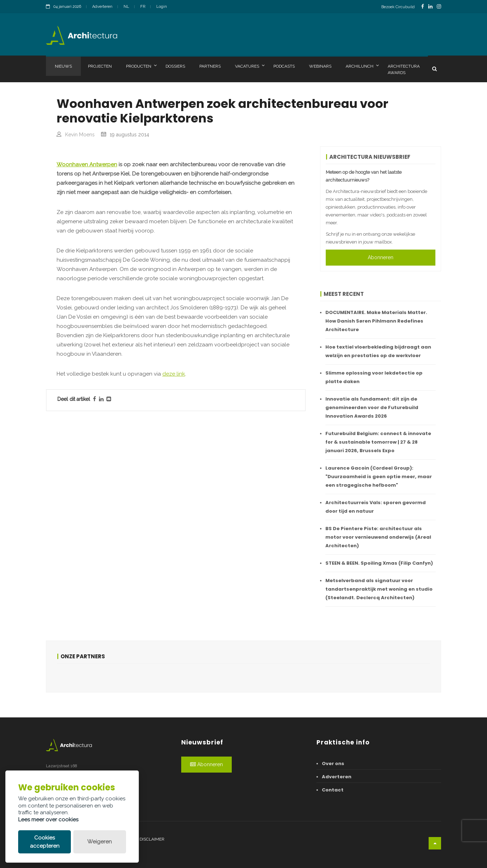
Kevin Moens (80, 135)
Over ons (333, 764)
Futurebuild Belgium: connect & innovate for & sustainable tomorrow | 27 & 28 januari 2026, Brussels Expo (378, 442)
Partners (210, 66)
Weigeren (100, 842)
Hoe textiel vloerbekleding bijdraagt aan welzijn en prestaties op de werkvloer (378, 351)
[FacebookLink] (423, 7)
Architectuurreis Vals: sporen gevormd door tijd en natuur (376, 507)
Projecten (100, 66)
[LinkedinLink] (430, 7)
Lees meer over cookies (48, 820)
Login (162, 7)
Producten (141, 66)
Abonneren (381, 257)
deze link (174, 520)
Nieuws (63, 66)
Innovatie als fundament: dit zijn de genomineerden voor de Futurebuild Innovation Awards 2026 (372, 407)
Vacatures (250, 66)
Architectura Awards (404, 69)
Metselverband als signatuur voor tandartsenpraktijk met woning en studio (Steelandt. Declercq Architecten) (379, 589)
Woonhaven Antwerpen (87, 311)
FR (143, 7)
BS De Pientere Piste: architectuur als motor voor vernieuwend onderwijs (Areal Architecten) (378, 537)
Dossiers (175, 66)
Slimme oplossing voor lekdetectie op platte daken (374, 377)
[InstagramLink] (439, 7)
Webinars (320, 66)
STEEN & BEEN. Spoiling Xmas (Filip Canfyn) (379, 563)
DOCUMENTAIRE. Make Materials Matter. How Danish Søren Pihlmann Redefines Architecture (376, 321)
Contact (333, 790)
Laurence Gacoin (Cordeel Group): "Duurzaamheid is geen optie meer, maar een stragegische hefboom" (379, 477)
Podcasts (284, 66)
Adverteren (102, 7)
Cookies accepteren (45, 842)
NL (126, 7)
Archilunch (362, 66)
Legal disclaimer (145, 839)
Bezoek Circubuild (398, 7)
